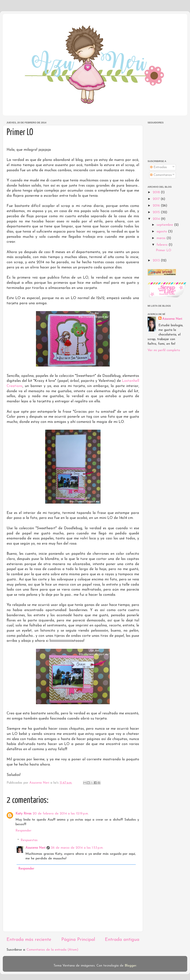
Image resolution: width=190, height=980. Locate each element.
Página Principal (78, 940)
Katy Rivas (24, 814)
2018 (157, 192)
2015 (157, 212)
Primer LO (164, 250)
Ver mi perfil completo (164, 350)
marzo (162, 238)
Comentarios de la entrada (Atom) (52, 950)
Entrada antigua (122, 940)
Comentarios (161, 175)
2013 (157, 261)
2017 (157, 199)
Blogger (130, 966)
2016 (157, 206)
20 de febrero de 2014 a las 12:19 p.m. (61, 814)
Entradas (159, 167)
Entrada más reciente (29, 940)
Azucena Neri (35, 848)
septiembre (165, 225)
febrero (163, 245)
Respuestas (29, 840)
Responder (23, 831)
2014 (157, 219)
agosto (162, 232)
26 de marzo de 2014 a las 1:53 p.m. (77, 848)
